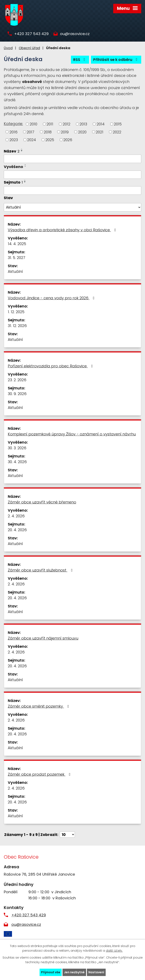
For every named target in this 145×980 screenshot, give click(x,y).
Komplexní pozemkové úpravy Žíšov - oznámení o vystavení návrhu (72, 434)
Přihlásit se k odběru (116, 60)
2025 (50, 140)
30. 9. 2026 (17, 394)
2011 (50, 124)
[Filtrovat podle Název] (72, 159)
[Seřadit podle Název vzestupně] (22, 149)
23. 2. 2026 (17, 380)
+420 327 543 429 (31, 34)
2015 (118, 124)
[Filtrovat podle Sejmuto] (72, 190)
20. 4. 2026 (17, 530)
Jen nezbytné (74, 972)
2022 (117, 132)
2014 (101, 124)
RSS (80, 60)
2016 (13, 132)
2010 (33, 124)
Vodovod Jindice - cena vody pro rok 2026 (52, 298)
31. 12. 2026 (17, 326)
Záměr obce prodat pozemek (40, 774)
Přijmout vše (51, 972)
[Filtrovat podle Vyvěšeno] (72, 175)
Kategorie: (13, 124)
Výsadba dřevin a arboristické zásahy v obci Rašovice (63, 230)
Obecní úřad (29, 48)
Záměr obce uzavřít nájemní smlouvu (43, 638)
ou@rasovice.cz (75, 34)
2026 (68, 140)
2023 (14, 140)
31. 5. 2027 (17, 258)
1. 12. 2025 (16, 312)
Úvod (8, 48)
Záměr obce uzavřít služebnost (41, 570)
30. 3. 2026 (17, 448)
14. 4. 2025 (17, 244)
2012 (67, 124)
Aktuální (15, 271)
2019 (65, 132)
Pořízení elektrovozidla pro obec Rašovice (51, 366)
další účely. (114, 951)
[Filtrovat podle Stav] (72, 207)
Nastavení (96, 972)
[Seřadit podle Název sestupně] (22, 151)
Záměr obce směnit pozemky (39, 706)
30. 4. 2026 (17, 462)
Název (12, 151)
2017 (31, 132)
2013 (83, 124)
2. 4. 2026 (16, 516)
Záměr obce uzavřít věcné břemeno (42, 502)
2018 (48, 132)
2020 (82, 132)
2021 (100, 132)
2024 (32, 140)
